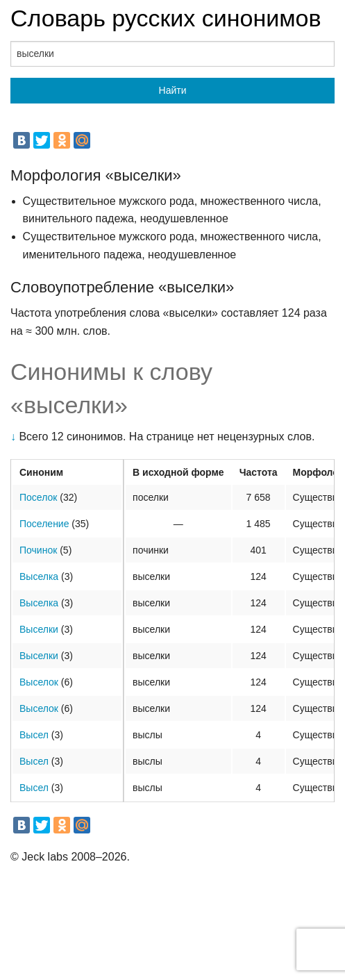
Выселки (39, 629)
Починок (38, 550)
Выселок (39, 682)
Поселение (44, 524)
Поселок (38, 497)
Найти (173, 90)
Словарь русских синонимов (166, 18)
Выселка (39, 576)
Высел (34, 735)
